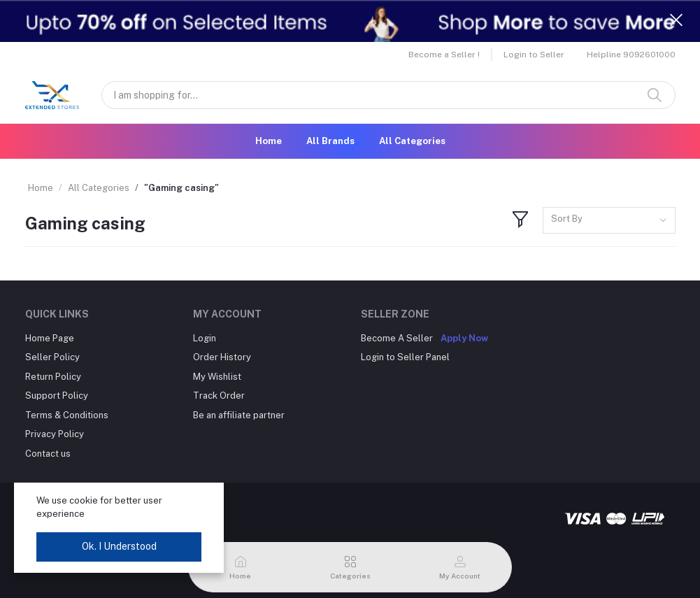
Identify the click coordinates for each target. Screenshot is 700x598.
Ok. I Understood (119, 546)
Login (205, 338)
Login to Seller (534, 55)
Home (269, 141)
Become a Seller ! (444, 55)
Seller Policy (52, 357)
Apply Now (464, 338)
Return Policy (53, 377)
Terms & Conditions (67, 415)
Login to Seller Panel (405, 357)
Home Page (50, 338)
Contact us (48, 454)
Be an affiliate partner (239, 415)
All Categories (412, 141)
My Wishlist (217, 377)
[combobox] (609, 221)
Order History (222, 357)
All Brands (330, 141)
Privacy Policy (55, 434)
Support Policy (57, 396)
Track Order (219, 396)
